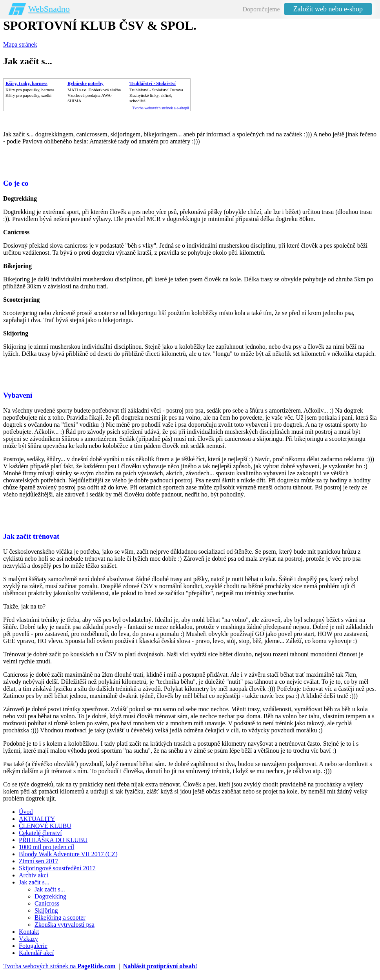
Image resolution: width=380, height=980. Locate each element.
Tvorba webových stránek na (59, 966)
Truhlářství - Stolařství (153, 83)
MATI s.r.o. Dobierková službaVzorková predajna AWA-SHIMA (94, 95)
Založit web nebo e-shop (328, 9)
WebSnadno (49, 9)
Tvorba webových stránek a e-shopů (161, 108)
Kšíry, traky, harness (26, 83)
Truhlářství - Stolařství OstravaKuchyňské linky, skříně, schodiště (156, 95)
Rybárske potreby (85, 83)
